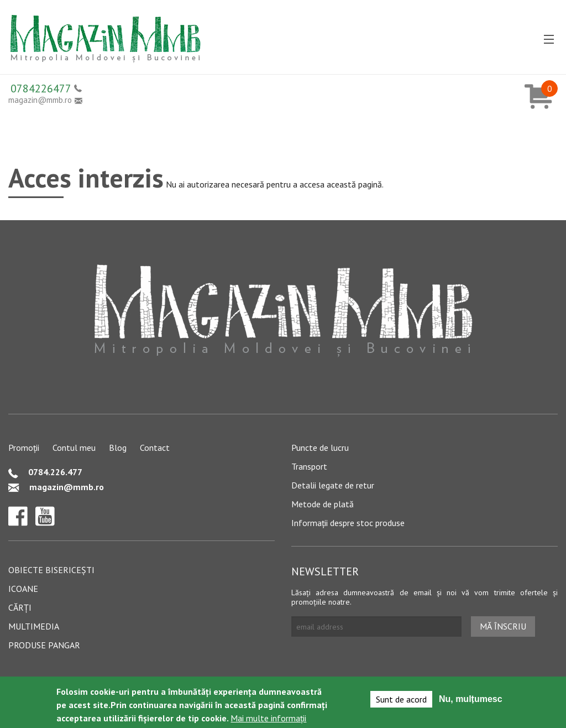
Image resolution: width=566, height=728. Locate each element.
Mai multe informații (268, 719)
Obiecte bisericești (51, 570)
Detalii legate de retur (333, 485)
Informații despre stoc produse (348, 523)
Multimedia (34, 626)
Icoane (23, 589)
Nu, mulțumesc (471, 700)
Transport (309, 466)
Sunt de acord (401, 700)
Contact (155, 448)
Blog (118, 448)
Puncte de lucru (320, 448)
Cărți (20, 607)
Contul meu (74, 448)
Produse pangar (44, 645)
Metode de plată (323, 504)
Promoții (24, 448)
